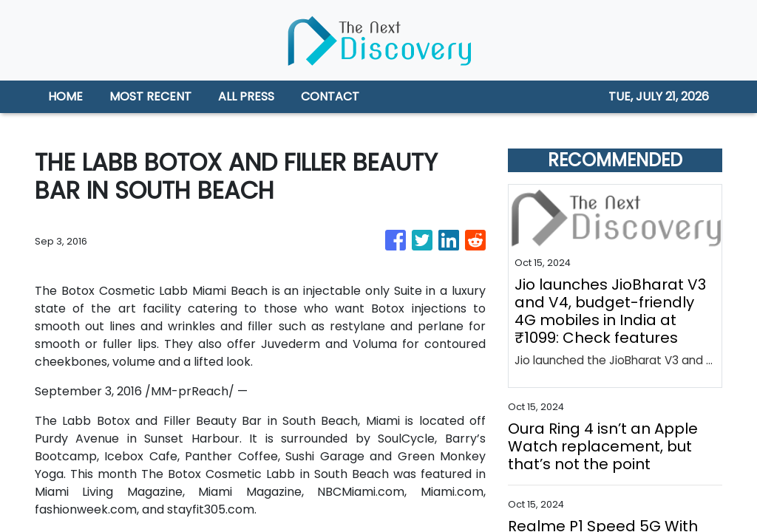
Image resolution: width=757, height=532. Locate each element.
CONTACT (330, 96)
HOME (65, 96)
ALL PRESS (246, 96)
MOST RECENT (150, 96)
